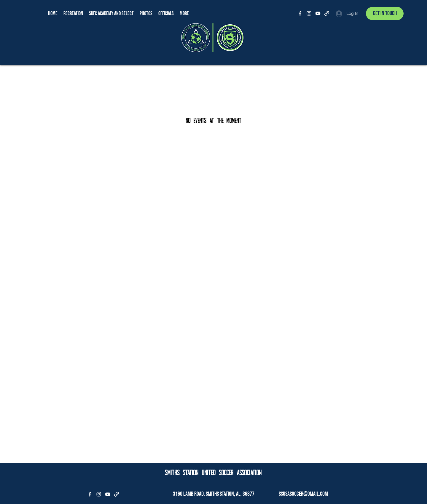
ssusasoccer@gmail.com (303, 494)
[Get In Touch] (385, 13)
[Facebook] (300, 13)
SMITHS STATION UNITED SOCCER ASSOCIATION (213, 473)
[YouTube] (318, 13)
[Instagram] (309, 13)
